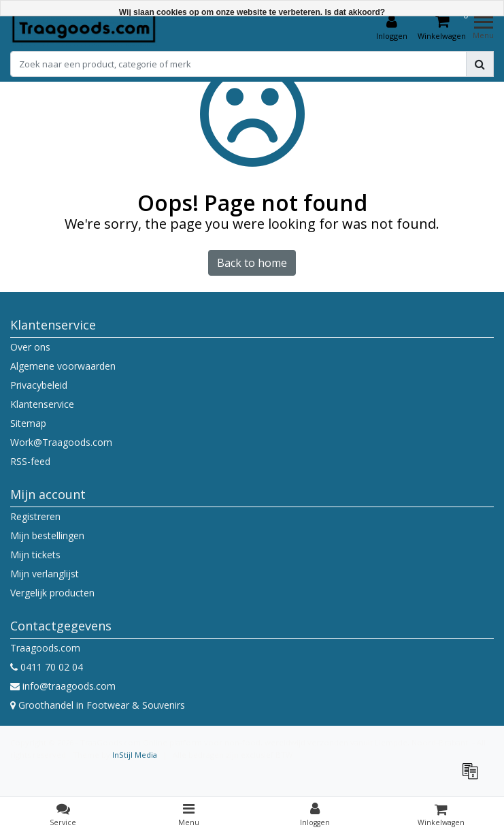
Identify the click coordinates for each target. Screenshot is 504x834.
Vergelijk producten (52, 593)
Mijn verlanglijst (45, 574)
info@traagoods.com (63, 686)
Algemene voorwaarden (63, 366)
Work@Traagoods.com (61, 442)
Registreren (35, 516)
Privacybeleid (39, 385)
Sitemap (28, 423)
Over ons (30, 347)
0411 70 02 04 (47, 667)
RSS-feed (30, 461)
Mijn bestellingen (47, 535)
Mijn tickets (35, 555)
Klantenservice (42, 404)
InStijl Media (135, 755)
